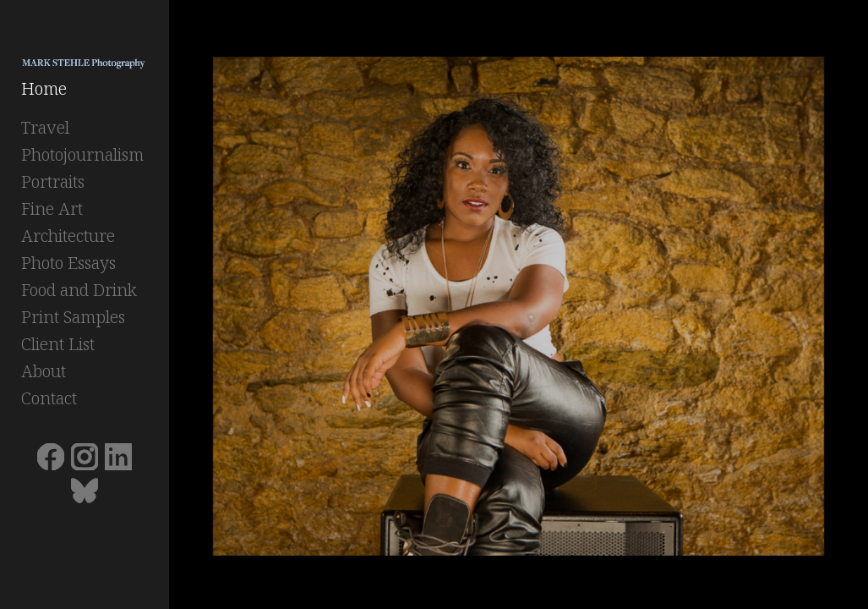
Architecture (68, 236)
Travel (45, 127)
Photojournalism (82, 154)
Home (44, 88)
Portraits (53, 181)
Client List (58, 344)
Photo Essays (68, 263)
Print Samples (73, 317)
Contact (49, 398)
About (44, 371)
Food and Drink (79, 290)
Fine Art (52, 208)
